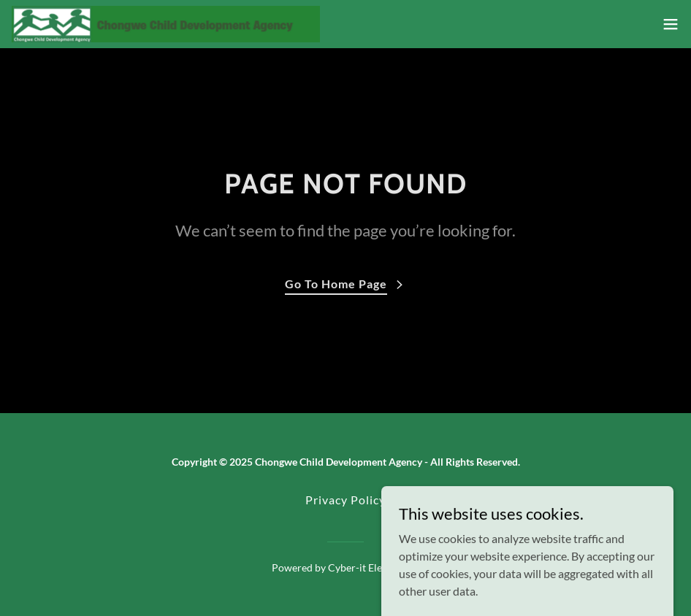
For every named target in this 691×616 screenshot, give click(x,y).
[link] (166, 24)
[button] (671, 24)
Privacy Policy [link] (345, 500)
